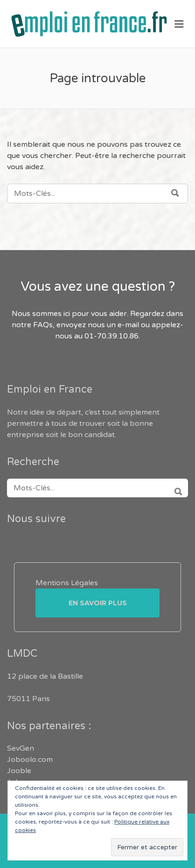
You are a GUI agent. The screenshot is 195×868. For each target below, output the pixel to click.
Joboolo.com (30, 760)
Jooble (19, 771)
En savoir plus (98, 603)
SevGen (21, 748)
